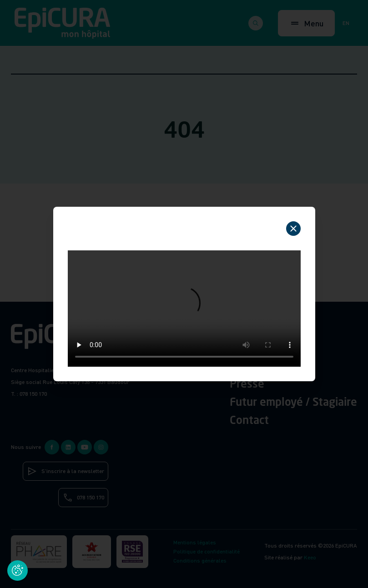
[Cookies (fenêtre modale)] (18, 571)
